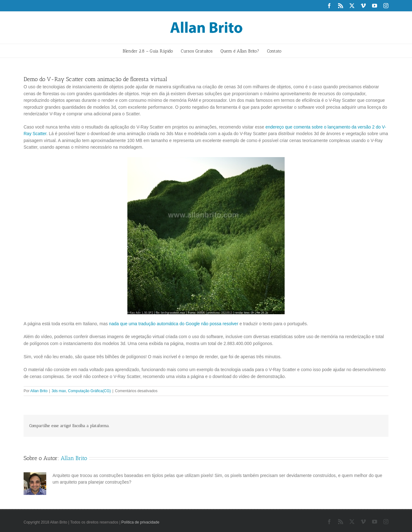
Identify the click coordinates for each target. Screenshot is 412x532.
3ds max (59, 391)
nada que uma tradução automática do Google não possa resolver (174, 324)
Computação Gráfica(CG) (89, 391)
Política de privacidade (140, 522)
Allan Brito (39, 391)
